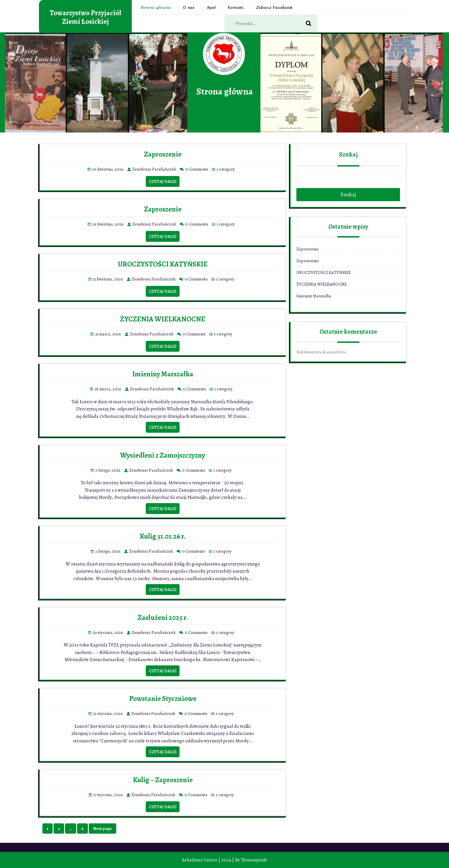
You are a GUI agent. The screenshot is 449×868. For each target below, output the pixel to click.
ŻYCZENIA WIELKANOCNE (163, 319)
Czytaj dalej (163, 181)
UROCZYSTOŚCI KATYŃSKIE (163, 264)
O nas (189, 7)
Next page (103, 829)
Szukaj (348, 155)
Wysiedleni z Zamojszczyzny (163, 455)
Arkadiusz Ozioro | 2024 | (208, 860)
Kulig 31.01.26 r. (163, 536)
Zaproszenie (163, 154)
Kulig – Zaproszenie (163, 780)
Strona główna (156, 7)
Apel (211, 7)
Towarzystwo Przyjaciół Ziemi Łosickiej (85, 17)
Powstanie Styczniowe (163, 699)
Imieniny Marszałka (163, 374)
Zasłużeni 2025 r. (163, 618)
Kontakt (236, 7)
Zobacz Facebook (274, 7)
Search (312, 24)
